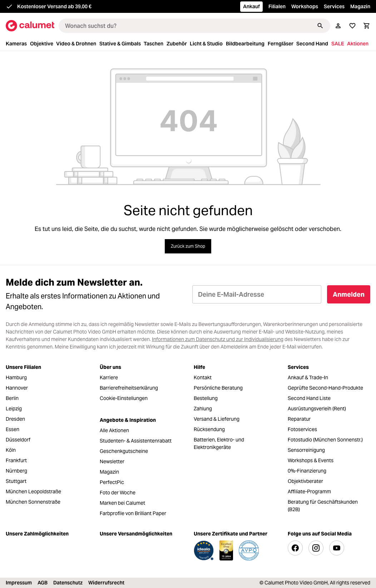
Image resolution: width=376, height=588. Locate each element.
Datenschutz (68, 583)
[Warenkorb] (367, 26)
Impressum (19, 583)
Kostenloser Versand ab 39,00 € (54, 6)
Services (334, 6)
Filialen (277, 6)
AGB (43, 583)
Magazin (360, 6)
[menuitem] (17, 44)
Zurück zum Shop (188, 246)
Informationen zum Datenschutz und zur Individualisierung (218, 339)
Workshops (305, 6)
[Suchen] (320, 26)
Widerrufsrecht (106, 583)
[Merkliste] (352, 26)
